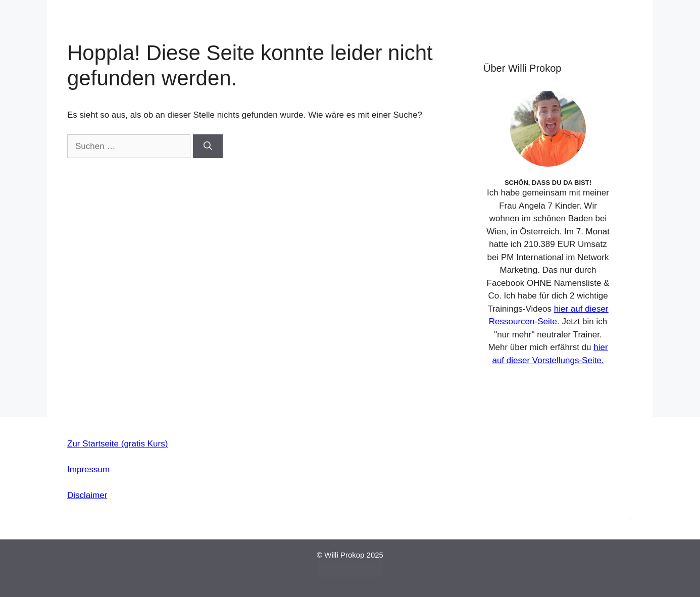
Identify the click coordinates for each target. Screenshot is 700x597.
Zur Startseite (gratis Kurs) (117, 444)
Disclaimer (87, 495)
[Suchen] (208, 146)
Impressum (88, 469)
